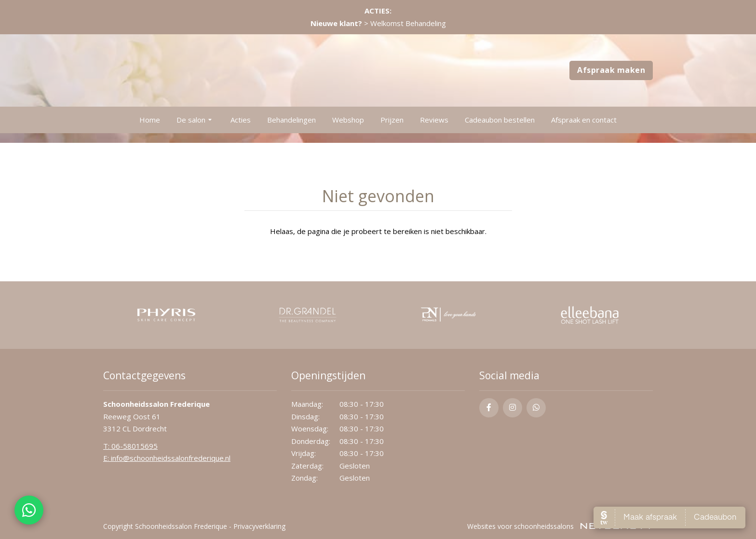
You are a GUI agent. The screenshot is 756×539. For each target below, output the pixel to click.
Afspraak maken (611, 70)
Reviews (434, 120)
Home (150, 120)
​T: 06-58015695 (130, 446)
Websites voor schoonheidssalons (560, 526)
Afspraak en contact (584, 120)
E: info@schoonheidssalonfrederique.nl (167, 458)
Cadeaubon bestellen (500, 120)
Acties (241, 120)
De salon (195, 120)
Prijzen (392, 120)
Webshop (348, 120)
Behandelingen (291, 120)
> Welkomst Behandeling (378, 23)
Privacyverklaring (259, 526)
